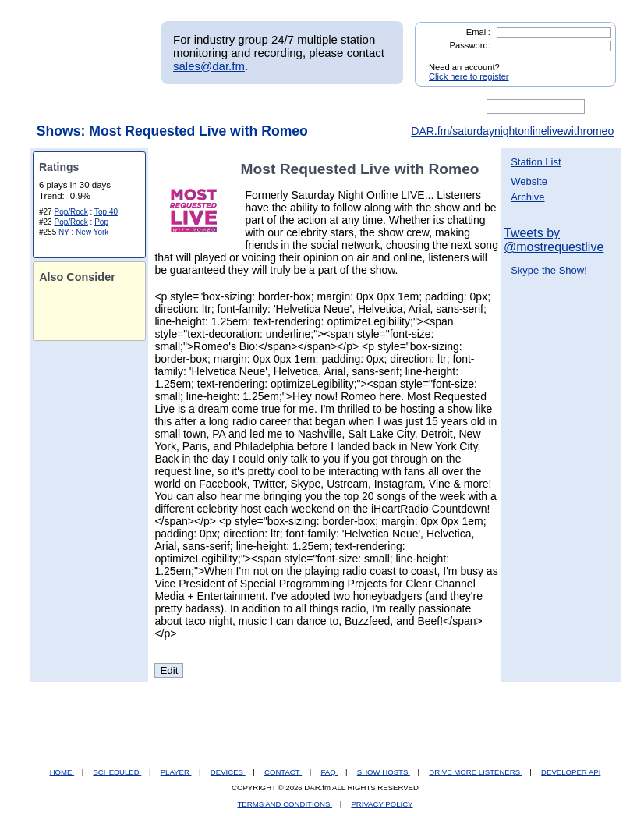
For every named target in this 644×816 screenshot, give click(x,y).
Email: (478, 32)
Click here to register (469, 76)
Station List (536, 162)
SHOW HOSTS (384, 772)
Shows (59, 131)
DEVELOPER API (571, 772)
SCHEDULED (117, 772)
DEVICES (228, 772)
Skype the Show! (549, 270)
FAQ (330, 772)
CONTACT (283, 772)
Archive (527, 197)
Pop (101, 222)
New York (92, 232)
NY (64, 232)
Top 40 (106, 212)
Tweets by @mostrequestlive (554, 240)
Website (529, 181)
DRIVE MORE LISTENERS (475, 772)
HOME (62, 772)
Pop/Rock (71, 212)
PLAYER (176, 772)
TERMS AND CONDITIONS (285, 804)
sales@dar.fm (209, 66)
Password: (470, 45)
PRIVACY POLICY (382, 804)
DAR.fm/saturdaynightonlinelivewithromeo (512, 131)
